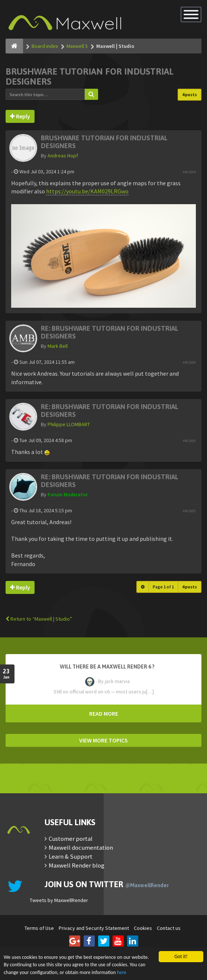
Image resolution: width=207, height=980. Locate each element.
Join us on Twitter (107, 884)
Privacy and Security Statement (94, 928)
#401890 (189, 441)
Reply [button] (20, 116)
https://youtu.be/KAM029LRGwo (87, 191)
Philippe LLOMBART (69, 424)
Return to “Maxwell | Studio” (39, 619)
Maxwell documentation (81, 847)
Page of (163, 587)
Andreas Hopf (63, 156)
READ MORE (104, 713)
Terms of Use (39, 928)
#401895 (189, 511)
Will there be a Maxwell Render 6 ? (107, 667)
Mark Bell (58, 346)
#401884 (189, 172)
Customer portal (71, 839)
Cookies (143, 928)
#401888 (189, 362)
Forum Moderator (68, 494)
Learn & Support (71, 856)
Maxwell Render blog (77, 865)
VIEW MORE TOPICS (103, 740)
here (122, 972)
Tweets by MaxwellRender (59, 900)
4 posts (190, 94)
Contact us (169, 928)
